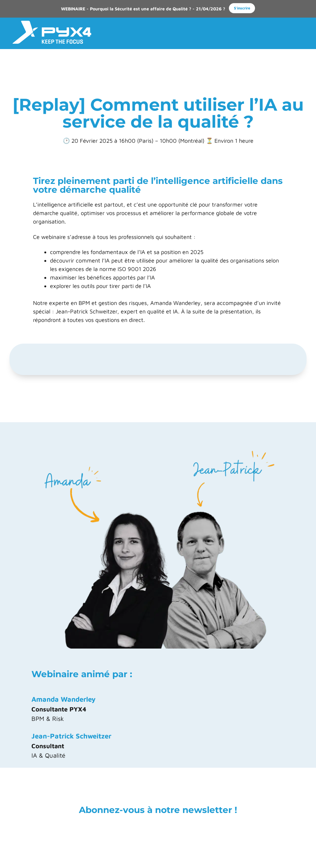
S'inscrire (242, 8)
